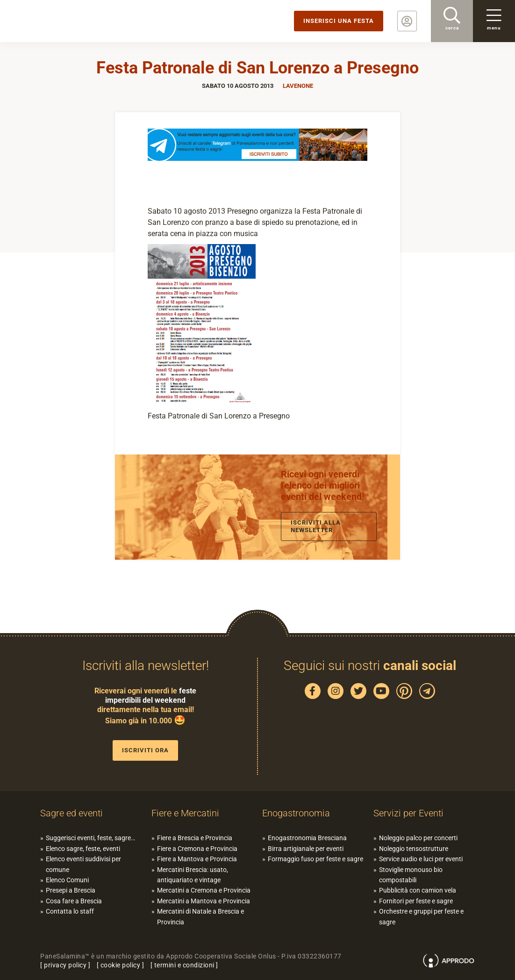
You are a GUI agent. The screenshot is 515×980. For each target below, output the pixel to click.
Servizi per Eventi (408, 813)
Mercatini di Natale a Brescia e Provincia (200, 916)
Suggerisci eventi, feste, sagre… (90, 838)
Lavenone (298, 86)
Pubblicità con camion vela (418, 890)
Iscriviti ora (145, 750)
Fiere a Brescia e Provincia (195, 838)
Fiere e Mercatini (185, 813)
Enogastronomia (296, 813)
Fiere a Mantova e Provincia (197, 859)
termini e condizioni (184, 965)
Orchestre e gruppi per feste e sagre (421, 916)
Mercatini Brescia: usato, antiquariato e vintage (193, 875)
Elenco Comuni (67, 880)
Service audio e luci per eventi (421, 859)
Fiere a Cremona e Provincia (197, 849)
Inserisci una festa (339, 21)
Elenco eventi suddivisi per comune (83, 864)
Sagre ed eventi (72, 813)
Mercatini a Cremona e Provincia (204, 890)
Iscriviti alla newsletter (316, 526)
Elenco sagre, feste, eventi (83, 849)
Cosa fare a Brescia (74, 901)
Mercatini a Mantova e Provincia (204, 901)
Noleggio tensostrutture (414, 849)
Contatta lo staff (70, 911)
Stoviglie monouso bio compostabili (411, 875)
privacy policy (65, 965)
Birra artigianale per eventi (306, 849)
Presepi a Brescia (71, 890)
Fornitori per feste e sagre (416, 901)
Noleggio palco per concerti (418, 838)
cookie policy (121, 965)
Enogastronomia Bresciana (307, 838)
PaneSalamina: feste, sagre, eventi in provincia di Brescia (72, 21)
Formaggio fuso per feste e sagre (315, 859)
